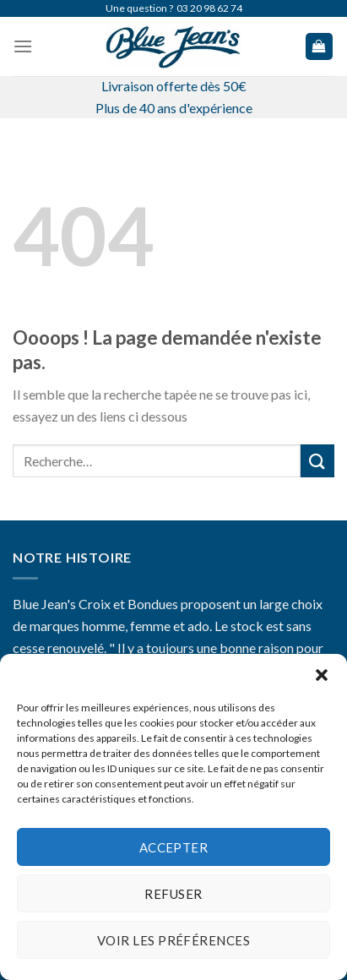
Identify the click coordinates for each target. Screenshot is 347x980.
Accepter (174, 847)
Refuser (173, 894)
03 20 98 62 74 (209, 8)
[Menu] (23, 46)
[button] (322, 675)
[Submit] (317, 461)
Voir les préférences (173, 940)
